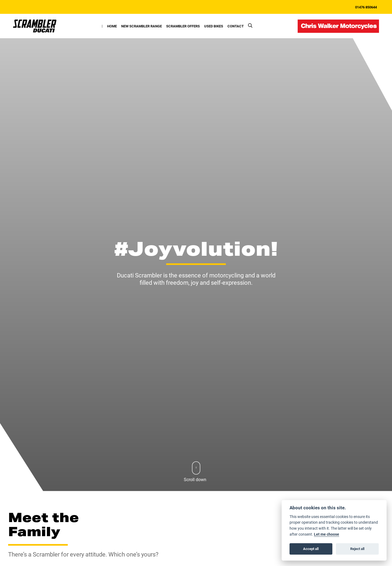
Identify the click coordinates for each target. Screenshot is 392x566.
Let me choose (327, 534)
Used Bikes (214, 26)
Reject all (357, 549)
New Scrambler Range (142, 26)
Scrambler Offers (183, 26)
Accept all (311, 549)
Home (112, 26)
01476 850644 (366, 7)
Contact (236, 26)
